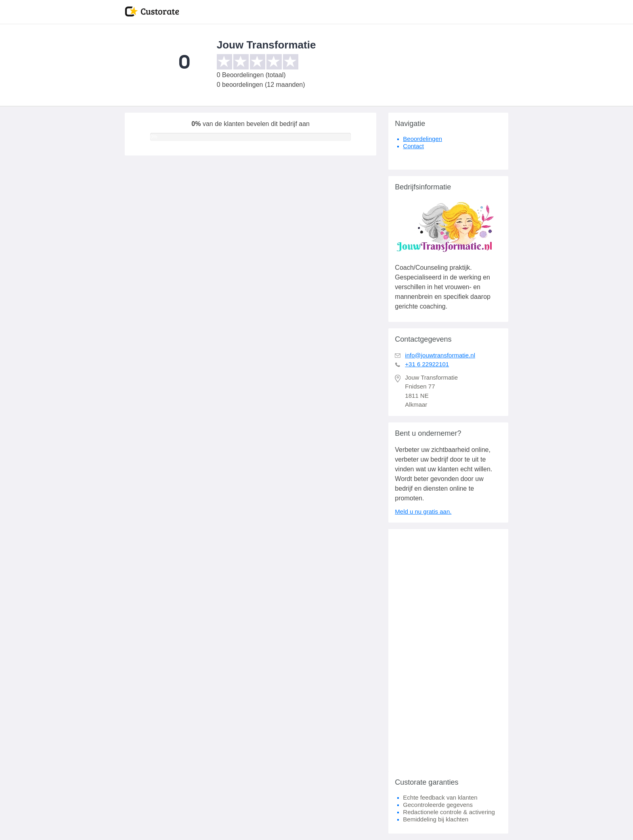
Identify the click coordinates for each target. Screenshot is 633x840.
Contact (413, 146)
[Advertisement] (448, 650)
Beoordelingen (422, 139)
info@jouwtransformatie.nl (440, 355)
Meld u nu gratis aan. (423, 511)
